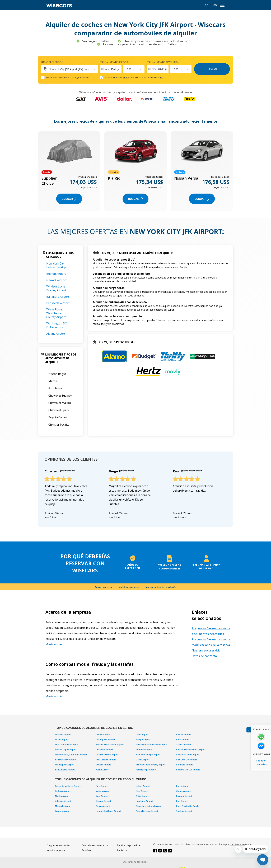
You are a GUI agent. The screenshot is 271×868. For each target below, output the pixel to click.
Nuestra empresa (56, 850)
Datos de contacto (204, 656)
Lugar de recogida (52, 62)
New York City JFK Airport (148, 755)
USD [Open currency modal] (214, 5)
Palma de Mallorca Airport (68, 786)
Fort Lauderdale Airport (67, 745)
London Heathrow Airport (108, 811)
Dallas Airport (143, 760)
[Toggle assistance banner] (249, 730)
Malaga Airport (103, 791)
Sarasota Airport (185, 765)
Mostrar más (54, 644)
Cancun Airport (103, 806)
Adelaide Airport (63, 801)
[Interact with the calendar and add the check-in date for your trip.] (111, 69)
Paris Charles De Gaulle (188, 806)
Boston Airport (56, 274)
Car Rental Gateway (241, 844)
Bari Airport (182, 801)
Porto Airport (183, 786)
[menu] (222, 5)
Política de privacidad (129, 845)
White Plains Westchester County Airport (56, 313)
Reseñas (86, 850)
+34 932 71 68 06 (261, 754)
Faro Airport (102, 786)
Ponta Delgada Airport (147, 811)
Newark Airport (56, 280)
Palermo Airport (184, 796)
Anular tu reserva (103, 587)
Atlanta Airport (184, 745)
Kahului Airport (184, 735)
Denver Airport (103, 735)
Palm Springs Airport (146, 770)
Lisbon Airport (143, 786)
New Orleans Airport (106, 760)
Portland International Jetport (191, 750)
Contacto (122, 850)
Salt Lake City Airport (187, 760)
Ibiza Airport (102, 796)
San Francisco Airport (66, 760)
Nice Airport (142, 791)
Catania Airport (184, 791)
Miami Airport (62, 740)
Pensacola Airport (58, 303)
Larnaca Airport (63, 811)
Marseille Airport (63, 806)
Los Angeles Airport (105, 740)
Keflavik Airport (63, 791)
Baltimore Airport (58, 297)
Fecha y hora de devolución (163, 62)
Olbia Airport (142, 796)
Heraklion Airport (144, 801)
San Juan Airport (184, 811)
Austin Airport (102, 770)
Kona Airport (183, 740)
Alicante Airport (103, 801)
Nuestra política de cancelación (161, 587)
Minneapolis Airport (65, 765)
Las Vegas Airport (104, 750)
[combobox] (126, 69)
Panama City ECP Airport (188, 770)
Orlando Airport (63, 735)
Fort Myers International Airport (152, 745)
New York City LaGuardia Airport (58, 265)
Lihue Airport (142, 735)
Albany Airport (56, 334)
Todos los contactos (261, 762)
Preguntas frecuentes (58, 845)
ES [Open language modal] (207, 5)
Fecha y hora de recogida (115, 62)
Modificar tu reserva (129, 587)
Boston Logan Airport (66, 750)
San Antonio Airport (65, 770)
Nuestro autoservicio (206, 650)
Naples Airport (62, 796)
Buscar (212, 69)
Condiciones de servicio (95, 845)
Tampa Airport (143, 740)
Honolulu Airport (144, 750)
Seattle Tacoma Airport (188, 755)
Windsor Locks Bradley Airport (56, 288)
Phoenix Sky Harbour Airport (110, 745)
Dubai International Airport (149, 806)
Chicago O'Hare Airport (107, 755)
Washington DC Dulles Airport (57, 325)
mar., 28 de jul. (160, 69)
